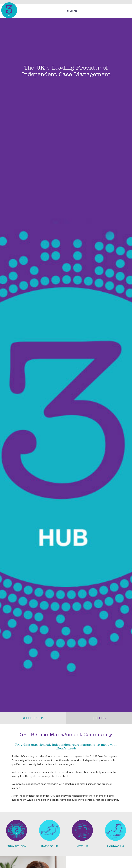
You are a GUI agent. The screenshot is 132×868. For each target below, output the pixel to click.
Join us (99, 718)
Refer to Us (49, 846)
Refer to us (33, 718)
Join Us (83, 846)
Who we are (16, 846)
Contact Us (116, 846)
